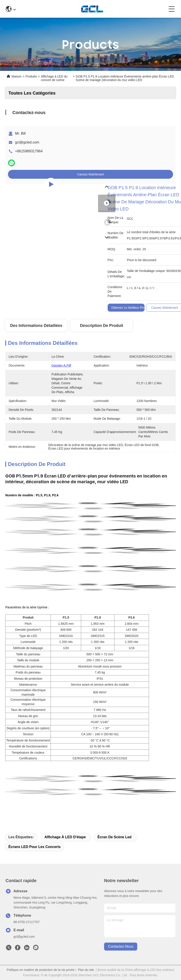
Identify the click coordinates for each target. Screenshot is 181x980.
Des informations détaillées (36, 326)
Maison (16, 76)
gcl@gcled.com (27, 142)
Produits (31, 76)
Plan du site (86, 970)
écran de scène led (114, 837)
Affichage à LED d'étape (65, 837)
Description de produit (102, 326)
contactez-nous (121, 946)
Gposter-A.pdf (61, 365)
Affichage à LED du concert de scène (54, 78)
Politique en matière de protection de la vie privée (41, 970)
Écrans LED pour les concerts (35, 847)
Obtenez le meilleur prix (128, 308)
